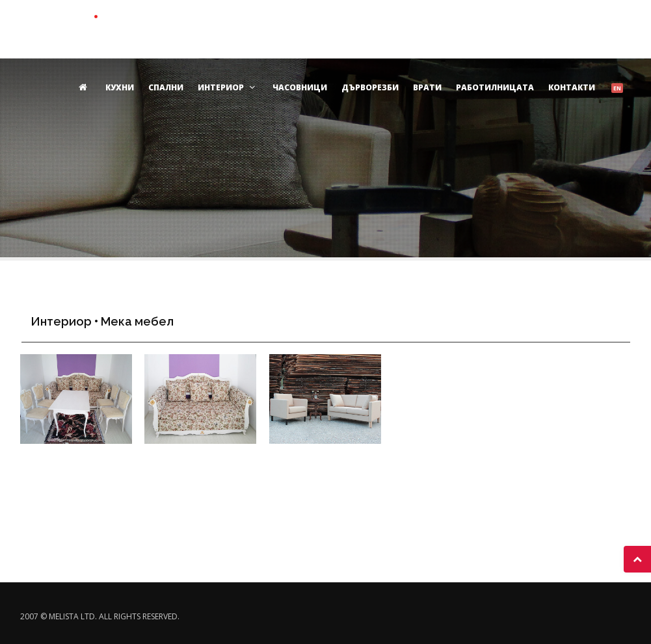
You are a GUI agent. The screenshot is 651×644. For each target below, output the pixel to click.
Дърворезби (370, 87)
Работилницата (495, 87)
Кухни (120, 87)
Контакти (572, 87)
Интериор (228, 87)
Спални (166, 87)
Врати (427, 87)
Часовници (300, 87)
